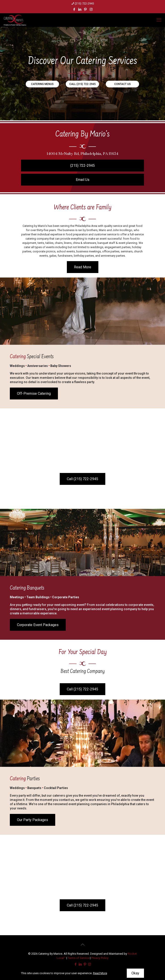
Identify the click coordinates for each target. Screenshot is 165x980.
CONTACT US (123, 84)
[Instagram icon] (91, 9)
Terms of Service (78, 958)
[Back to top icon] (82, 945)
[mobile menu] (159, 20)
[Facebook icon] (74, 9)
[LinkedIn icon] (80, 9)
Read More (100, 973)
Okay (135, 973)
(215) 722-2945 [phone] (84, 3)
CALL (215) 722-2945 (82, 84)
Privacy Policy (100, 958)
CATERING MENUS (42, 84)
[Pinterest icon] (86, 9)
